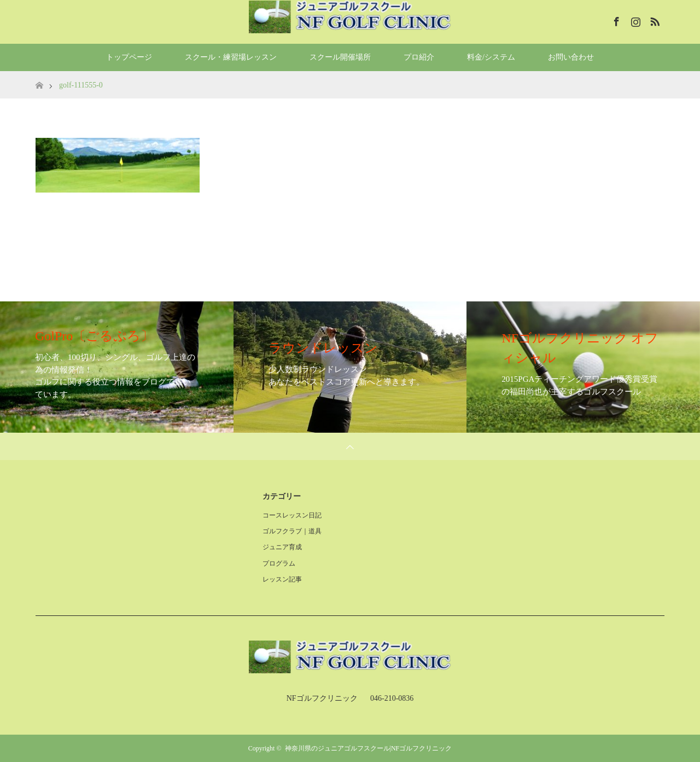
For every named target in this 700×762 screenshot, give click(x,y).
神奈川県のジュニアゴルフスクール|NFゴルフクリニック (369, 748)
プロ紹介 (419, 57)
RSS (654, 20)
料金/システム (491, 57)
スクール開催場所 (340, 57)
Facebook (615, 20)
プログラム (279, 563)
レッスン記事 (282, 579)
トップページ (129, 57)
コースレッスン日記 (292, 515)
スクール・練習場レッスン (231, 57)
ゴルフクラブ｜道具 (292, 531)
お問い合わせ (571, 57)
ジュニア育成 (282, 547)
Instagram (634, 20)
